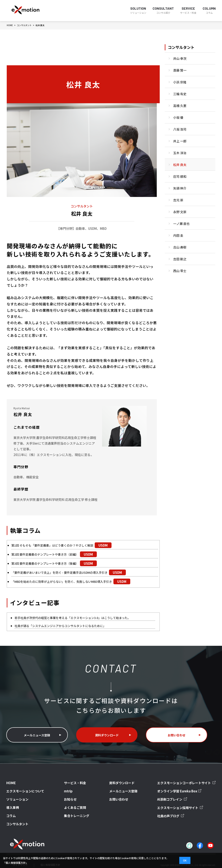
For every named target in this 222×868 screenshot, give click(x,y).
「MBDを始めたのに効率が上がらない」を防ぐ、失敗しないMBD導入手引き (65, 581)
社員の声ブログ (174, 811)
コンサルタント (181, 47)
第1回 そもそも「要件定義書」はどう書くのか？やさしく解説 (55, 545)
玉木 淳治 (180, 153)
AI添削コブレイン (176, 795)
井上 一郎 (180, 141)
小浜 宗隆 (180, 82)
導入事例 (11, 802)
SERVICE (188, 10)
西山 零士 (180, 271)
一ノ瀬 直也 (181, 224)
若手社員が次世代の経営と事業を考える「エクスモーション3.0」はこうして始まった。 (77, 618)
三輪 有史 (180, 94)
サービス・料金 (74, 779)
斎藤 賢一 (180, 70)
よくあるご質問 (74, 802)
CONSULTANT (163, 10)
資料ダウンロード (107, 731)
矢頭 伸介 (180, 188)
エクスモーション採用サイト (182, 803)
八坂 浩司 (180, 129)
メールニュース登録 (37, 731)
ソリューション (15, 794)
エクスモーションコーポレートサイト (188, 779)
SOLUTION (138, 10)
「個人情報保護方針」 (16, 863)
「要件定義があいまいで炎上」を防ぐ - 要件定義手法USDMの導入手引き (63, 572)
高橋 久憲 (180, 106)
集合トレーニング (75, 810)
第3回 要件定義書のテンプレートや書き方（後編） (47, 563)
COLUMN (209, 10)
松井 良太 (180, 165)
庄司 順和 (180, 176)
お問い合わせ (177, 731)
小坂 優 (178, 117)
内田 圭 (178, 235)
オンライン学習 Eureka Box (182, 787)
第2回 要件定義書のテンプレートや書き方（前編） (47, 554)
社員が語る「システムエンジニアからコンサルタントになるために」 (63, 626)
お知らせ (70, 794)
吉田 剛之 (180, 259)
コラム (10, 810)
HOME (10, 779)
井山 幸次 (180, 58)
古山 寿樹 (180, 247)
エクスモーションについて (21, 787)
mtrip (69, 787)
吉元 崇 (178, 200)
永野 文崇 (180, 212)
